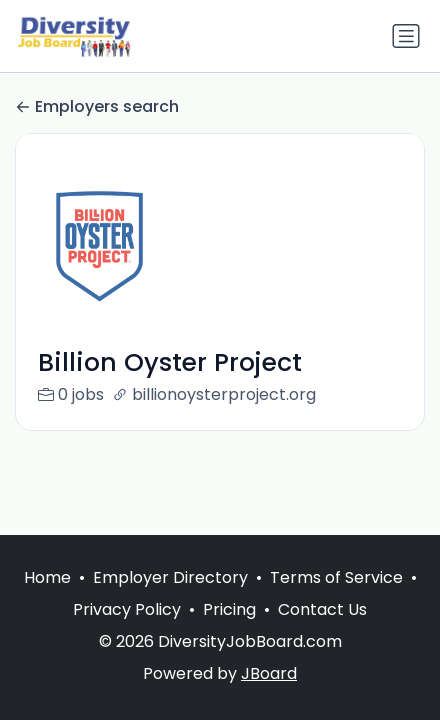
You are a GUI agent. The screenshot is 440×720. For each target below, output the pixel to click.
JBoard (269, 673)
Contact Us (322, 609)
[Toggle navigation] (406, 36)
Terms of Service (336, 577)
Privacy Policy (127, 609)
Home (47, 577)
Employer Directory (170, 577)
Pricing (229, 609)
